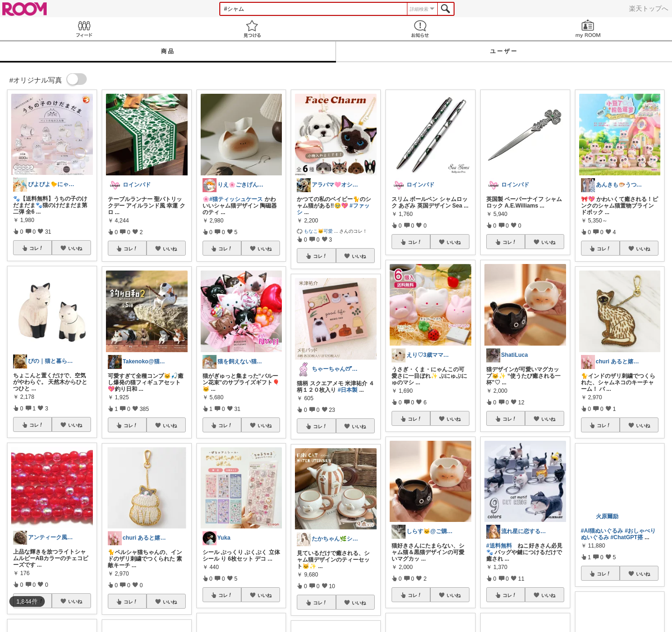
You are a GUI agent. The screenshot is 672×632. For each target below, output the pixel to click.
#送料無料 (499, 546)
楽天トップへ (649, 8)
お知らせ (420, 29)
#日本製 (348, 390)
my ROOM (588, 29)
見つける (252, 29)
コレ (36, 248)
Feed (84, 29)
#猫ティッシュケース (236, 199)
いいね (75, 248)
